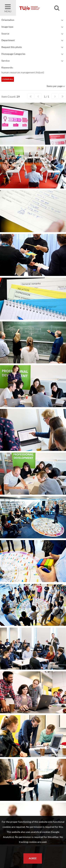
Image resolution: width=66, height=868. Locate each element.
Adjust (40, 72)
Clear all (8, 79)
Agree (33, 858)
